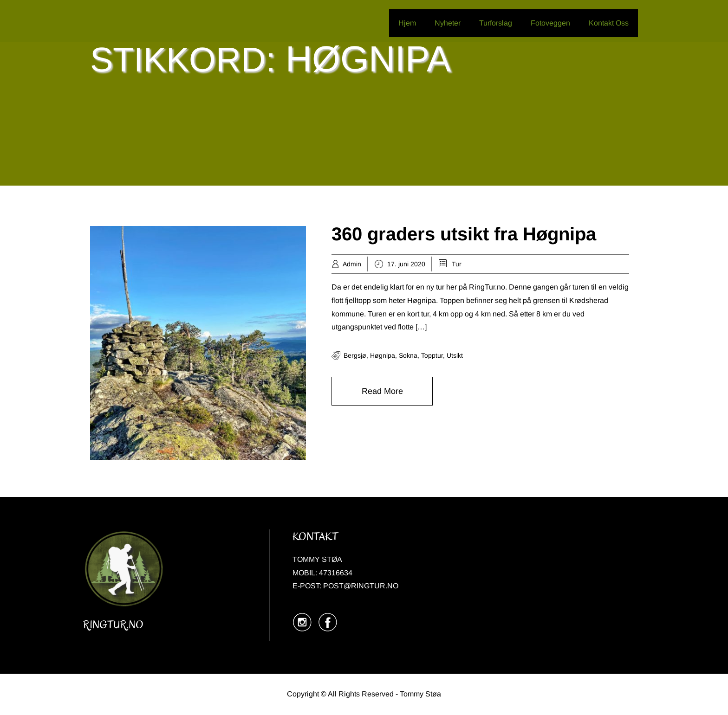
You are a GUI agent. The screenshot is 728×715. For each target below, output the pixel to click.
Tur (457, 264)
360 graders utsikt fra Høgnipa (464, 234)
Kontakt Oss (609, 23)
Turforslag (496, 23)
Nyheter (448, 23)
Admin (352, 264)
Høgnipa (383, 355)
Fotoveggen (550, 23)
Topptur (432, 355)
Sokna (408, 355)
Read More (382, 391)
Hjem (407, 23)
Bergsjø (355, 355)
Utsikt (455, 355)
